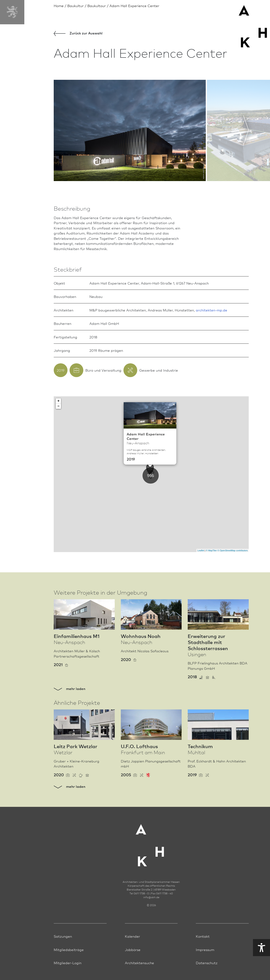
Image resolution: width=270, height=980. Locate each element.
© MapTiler (211, 550)
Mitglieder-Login (68, 963)
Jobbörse (133, 950)
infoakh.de (151, 897)
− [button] (58, 406)
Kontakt (203, 936)
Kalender (132, 936)
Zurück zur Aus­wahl (78, 33)
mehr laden (70, 688)
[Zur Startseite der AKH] (151, 843)
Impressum (205, 950)
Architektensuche (139, 963)
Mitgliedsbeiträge (69, 950)
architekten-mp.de (212, 310)
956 (151, 476)
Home (59, 6)
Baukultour (97, 6)
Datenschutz (207, 963)
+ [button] (58, 401)
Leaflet (201, 550)
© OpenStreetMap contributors (233, 550)
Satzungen (63, 936)
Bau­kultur (76, 6)
